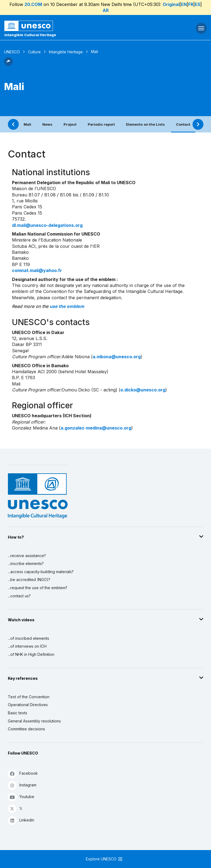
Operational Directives (28, 705)
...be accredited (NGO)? (29, 580)
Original (171, 4)
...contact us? (19, 596)
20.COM (33, 4)
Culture (34, 52)
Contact (183, 124)
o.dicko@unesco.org (143, 390)
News (47, 124)
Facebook (23, 773)
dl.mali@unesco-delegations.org (47, 225)
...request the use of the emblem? (38, 588)
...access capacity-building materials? (41, 572)
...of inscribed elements (29, 638)
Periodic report (101, 124)
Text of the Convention (29, 697)
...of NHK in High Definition (31, 654)
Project (70, 124)
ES (198, 4)
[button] (8, 64)
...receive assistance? (27, 556)
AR (106, 10)
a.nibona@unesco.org (117, 357)
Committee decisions (26, 729)
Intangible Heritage (66, 52)
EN (184, 4)
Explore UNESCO (104, 859)
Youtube (21, 797)
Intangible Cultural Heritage (30, 35)
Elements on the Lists (145, 124)
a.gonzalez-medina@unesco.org (96, 428)
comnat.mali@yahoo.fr (37, 270)
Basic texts (18, 713)
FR (191, 4)
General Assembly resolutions (34, 721)
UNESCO (12, 52)
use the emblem (67, 306)
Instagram (22, 785)
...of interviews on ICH (27, 646)
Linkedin (21, 820)
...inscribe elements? (26, 563)
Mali (27, 124)
